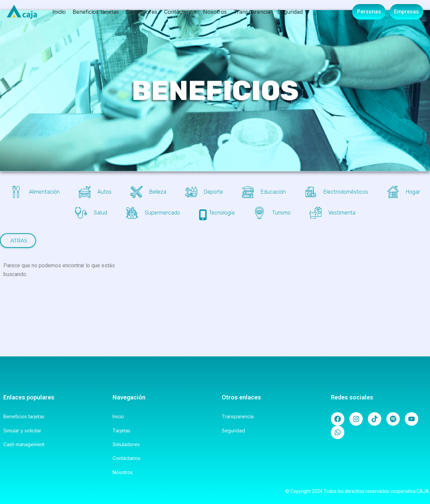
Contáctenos (180, 12)
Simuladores (141, 12)
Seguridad (290, 12)
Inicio (59, 12)
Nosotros (215, 12)
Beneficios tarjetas (96, 12)
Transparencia (252, 12)
